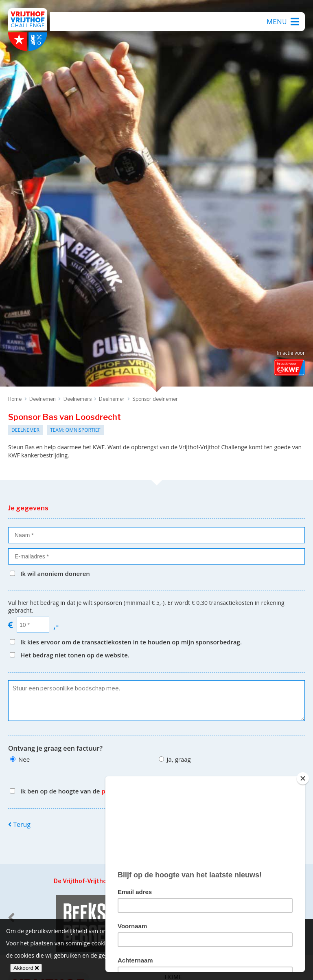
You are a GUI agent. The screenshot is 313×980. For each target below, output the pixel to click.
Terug (19, 824)
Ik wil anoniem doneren (55, 573)
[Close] (303, 778)
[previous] (11, 918)
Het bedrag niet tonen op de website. (75, 655)
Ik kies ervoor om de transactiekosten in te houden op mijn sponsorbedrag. (131, 642)
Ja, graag (179, 759)
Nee (24, 759)
